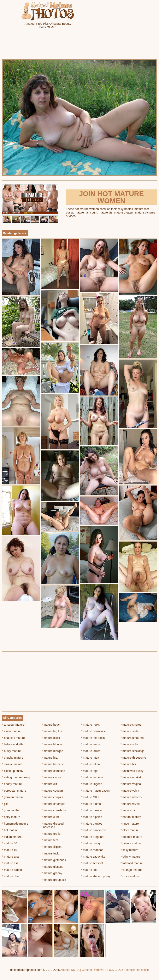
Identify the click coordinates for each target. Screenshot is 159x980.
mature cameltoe (53, 771)
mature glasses (52, 867)
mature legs (90, 771)
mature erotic (51, 834)
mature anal (11, 857)
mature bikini (51, 738)
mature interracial (93, 738)
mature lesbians (92, 777)
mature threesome (133, 758)
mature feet (50, 840)
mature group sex (54, 880)
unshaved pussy (132, 771)
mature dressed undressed (53, 825)
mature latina (90, 764)
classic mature (12, 764)
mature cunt (50, 817)
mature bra (50, 758)
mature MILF (90, 797)
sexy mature (129, 850)
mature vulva (130, 791)
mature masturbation (95, 791)
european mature (14, 791)
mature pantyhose (94, 830)
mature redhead (92, 850)
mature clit (49, 784)
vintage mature (131, 870)
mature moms (91, 804)
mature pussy (91, 843)
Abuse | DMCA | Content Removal (82, 970)
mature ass (10, 863)
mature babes (12, 870)
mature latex (90, 758)
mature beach (51, 725)
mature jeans (90, 744)
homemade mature (15, 824)
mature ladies (91, 751)
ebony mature (12, 784)
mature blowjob (52, 751)
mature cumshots (54, 810)
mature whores (131, 797)
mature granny (52, 873)
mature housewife (94, 731)
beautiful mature (13, 738)
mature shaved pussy (96, 876)
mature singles (131, 725)
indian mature (12, 837)
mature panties (92, 824)
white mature (130, 876)
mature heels (90, 725)
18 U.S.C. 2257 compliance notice (127, 970)
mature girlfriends (54, 860)
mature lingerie (92, 784)
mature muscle (92, 810)
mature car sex (52, 777)
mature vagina (131, 784)
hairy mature (11, 817)
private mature (131, 843)
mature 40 (10, 850)
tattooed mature (132, 863)
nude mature (130, 824)
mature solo (129, 744)
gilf (5, 804)
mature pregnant (93, 837)
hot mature (10, 830)
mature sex (89, 870)
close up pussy (13, 771)
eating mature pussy (16, 777)
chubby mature (13, 758)
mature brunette (53, 764)
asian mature (11, 731)
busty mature (11, 751)
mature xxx (129, 810)
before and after (13, 744)
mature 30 (10, 843)
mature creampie (53, 804)
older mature (130, 830)
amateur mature (13, 725)
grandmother (11, 810)
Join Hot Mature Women (111, 197)
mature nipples (92, 817)
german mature (13, 797)
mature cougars (53, 791)
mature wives (130, 804)
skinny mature (131, 857)
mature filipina (52, 847)
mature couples (52, 797)
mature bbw (11, 876)
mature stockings (132, 751)
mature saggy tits (93, 857)
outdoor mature (131, 837)
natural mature (131, 817)
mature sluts (129, 731)
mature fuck (50, 853)
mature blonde (52, 744)
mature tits (128, 764)
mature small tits (132, 738)
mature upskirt (131, 777)
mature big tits (52, 731)
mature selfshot (92, 863)
